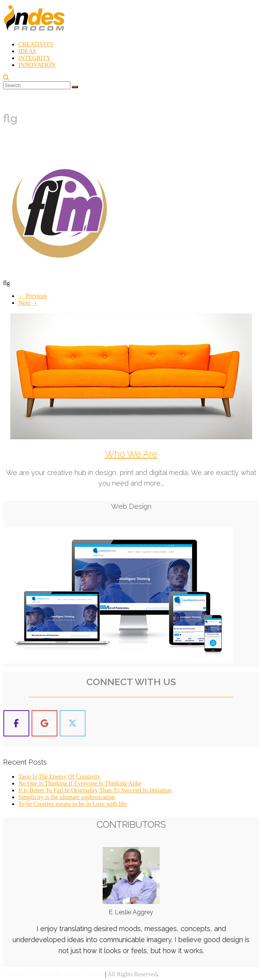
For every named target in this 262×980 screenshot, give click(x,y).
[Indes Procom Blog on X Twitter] (73, 723)
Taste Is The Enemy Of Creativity (59, 776)
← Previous (33, 296)
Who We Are (131, 454)
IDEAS (27, 51)
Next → (28, 303)
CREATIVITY (36, 44)
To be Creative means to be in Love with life (72, 803)
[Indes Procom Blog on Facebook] (16, 723)
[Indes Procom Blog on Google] (44, 723)
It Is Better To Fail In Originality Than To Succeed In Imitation (95, 790)
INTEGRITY (34, 58)
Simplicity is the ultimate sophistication (67, 797)
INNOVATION (37, 65)
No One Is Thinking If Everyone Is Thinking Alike (80, 783)
